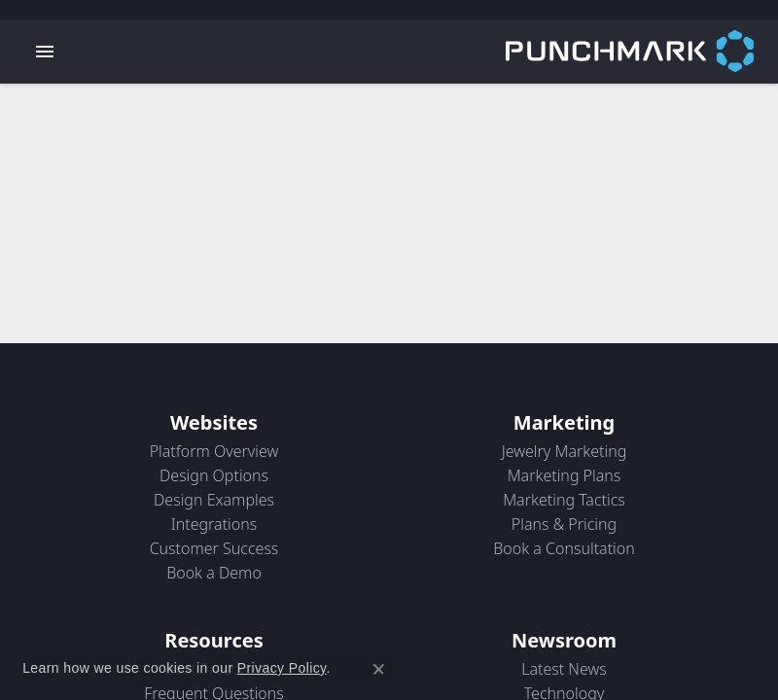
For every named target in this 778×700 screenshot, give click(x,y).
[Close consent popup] (378, 669)
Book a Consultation (564, 548)
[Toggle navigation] (45, 52)
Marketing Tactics (564, 500)
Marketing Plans (565, 475)
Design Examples (214, 500)
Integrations (214, 524)
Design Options (214, 475)
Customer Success (214, 548)
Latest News (564, 669)
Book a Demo (214, 573)
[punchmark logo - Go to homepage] (642, 52)
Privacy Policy (282, 668)
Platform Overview (214, 451)
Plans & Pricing (564, 524)
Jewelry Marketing (565, 451)
